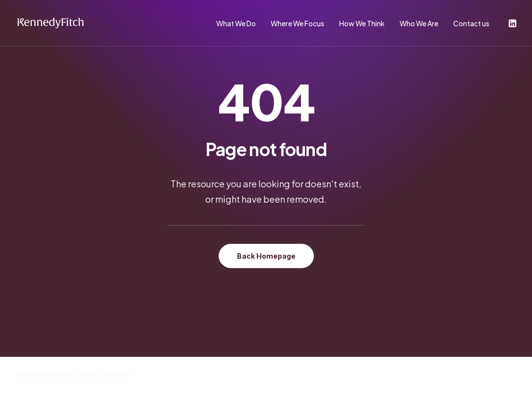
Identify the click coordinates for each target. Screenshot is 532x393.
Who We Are (419, 23)
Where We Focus (297, 23)
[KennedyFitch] (51, 23)
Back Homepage (266, 256)
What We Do (236, 23)
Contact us (471, 23)
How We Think (362, 23)
